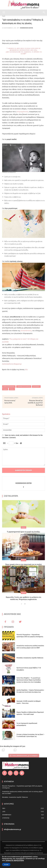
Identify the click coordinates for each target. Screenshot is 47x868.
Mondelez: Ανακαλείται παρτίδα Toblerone (30, 658)
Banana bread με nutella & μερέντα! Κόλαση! (35, 403)
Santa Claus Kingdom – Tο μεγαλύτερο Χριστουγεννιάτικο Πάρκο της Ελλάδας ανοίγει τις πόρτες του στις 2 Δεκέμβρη (29, 680)
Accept (6, 864)
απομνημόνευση (22, 112)
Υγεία (12, 389)
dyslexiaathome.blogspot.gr (12, 364)
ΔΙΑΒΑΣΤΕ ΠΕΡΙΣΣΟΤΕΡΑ (15, 860)
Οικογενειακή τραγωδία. (10, 401)
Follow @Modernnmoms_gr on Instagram (24, 756)
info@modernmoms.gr (12, 829)
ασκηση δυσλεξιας (24, 387)
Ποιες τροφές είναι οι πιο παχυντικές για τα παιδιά (23, 564)
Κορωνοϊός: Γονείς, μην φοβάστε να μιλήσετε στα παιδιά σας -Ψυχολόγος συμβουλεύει (23, 598)
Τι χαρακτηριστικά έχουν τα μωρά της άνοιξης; (23, 532)
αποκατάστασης (26, 331)
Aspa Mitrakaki (9, 387)
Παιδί (5, 389)
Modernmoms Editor (26, 28)
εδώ (26, 370)
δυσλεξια (36, 387)
